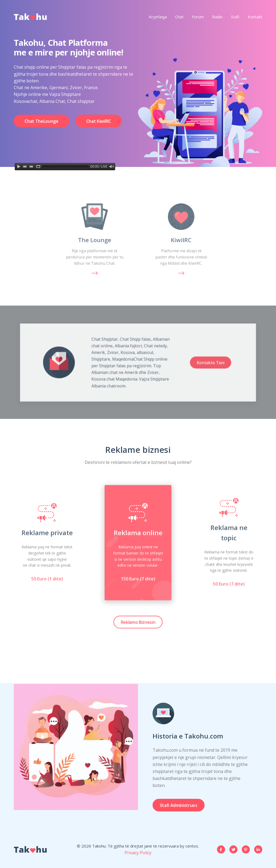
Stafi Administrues (179, 805)
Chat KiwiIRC (99, 123)
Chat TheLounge (42, 123)
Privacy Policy (138, 853)
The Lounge (95, 240)
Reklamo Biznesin (138, 622)
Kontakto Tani (189, 363)
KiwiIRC (181, 240)
